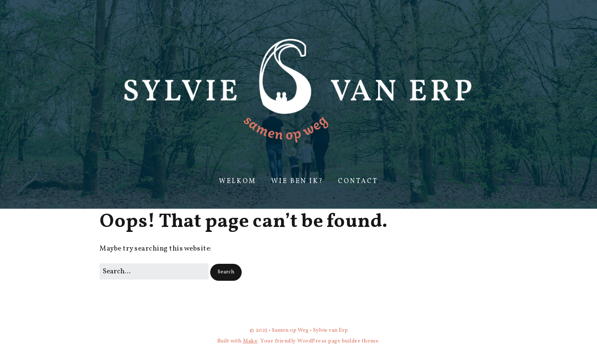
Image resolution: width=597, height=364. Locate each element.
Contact (358, 181)
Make (250, 341)
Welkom (238, 181)
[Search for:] (154, 271)
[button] (226, 272)
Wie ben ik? (297, 181)
